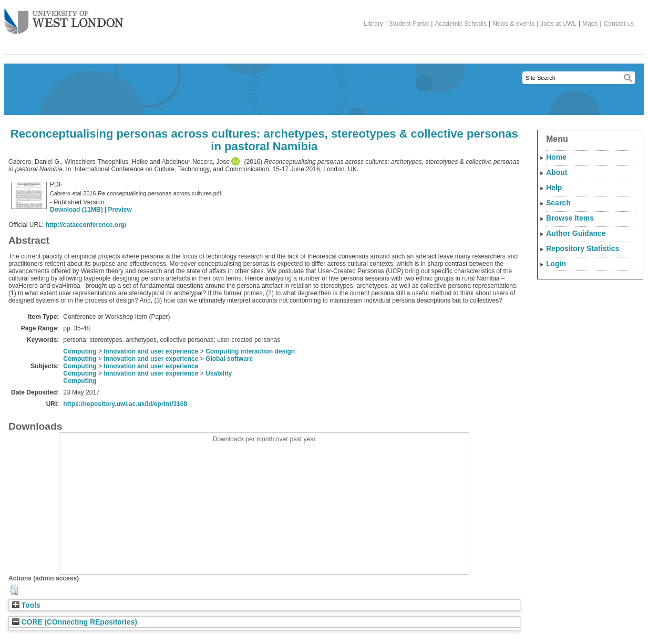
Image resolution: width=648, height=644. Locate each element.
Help (554, 188)
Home (556, 157)
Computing (80, 351)
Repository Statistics (583, 248)
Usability (219, 373)
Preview (120, 210)
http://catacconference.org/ (86, 225)
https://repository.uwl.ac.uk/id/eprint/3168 (125, 404)
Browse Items (570, 218)
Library (373, 24)
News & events (513, 24)
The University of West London (64, 17)
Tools (26, 605)
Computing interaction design (250, 351)
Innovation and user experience (151, 351)
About (557, 172)
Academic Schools (461, 24)
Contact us (619, 24)
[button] (14, 590)
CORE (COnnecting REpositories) (75, 622)
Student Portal (409, 24)
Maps (590, 24)
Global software (229, 359)
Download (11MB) (76, 210)
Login (556, 264)
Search (558, 203)
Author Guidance (576, 233)
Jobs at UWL (558, 24)
